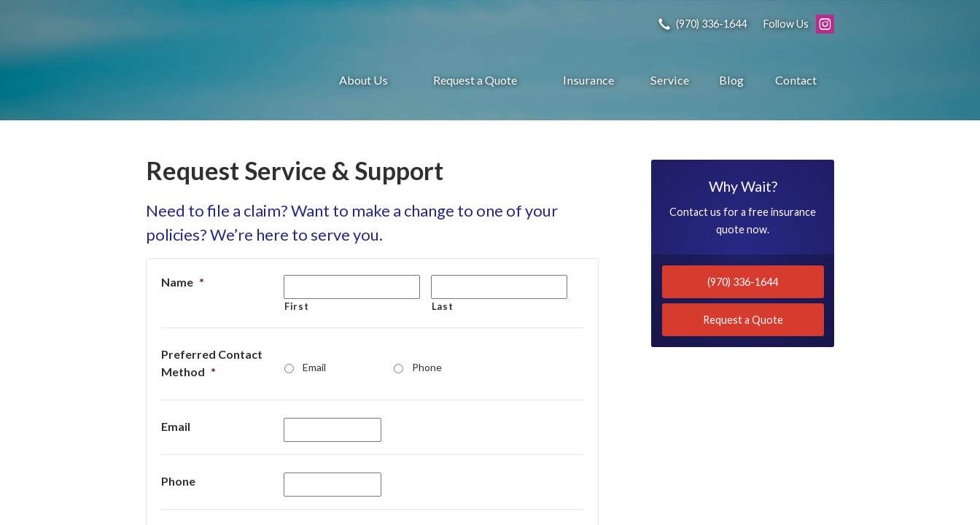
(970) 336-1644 (743, 282)
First (296, 306)
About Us (363, 80)
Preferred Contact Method (212, 363)
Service (670, 80)
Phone (427, 367)
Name (183, 282)
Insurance (588, 80)
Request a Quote (475, 80)
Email (314, 367)
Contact (796, 80)
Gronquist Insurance (222, 80)
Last (443, 306)
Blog (731, 80)
